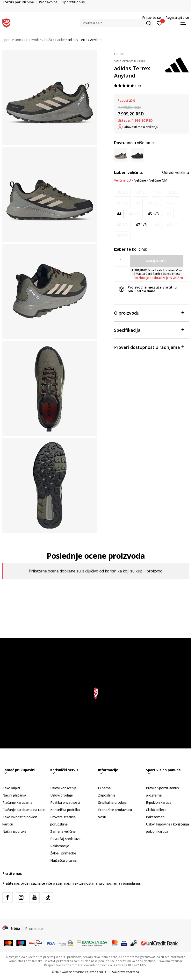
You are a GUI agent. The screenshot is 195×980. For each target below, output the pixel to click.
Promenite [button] (34, 928)
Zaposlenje (107, 795)
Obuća (47, 40)
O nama (104, 788)
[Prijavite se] (159, 23)
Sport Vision (12, 40)
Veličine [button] (140, 180)
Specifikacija (149, 330)
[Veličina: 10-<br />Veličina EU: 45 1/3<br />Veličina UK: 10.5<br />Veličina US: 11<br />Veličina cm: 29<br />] (153, 214)
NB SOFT (105, 972)
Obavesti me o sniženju (141, 127)
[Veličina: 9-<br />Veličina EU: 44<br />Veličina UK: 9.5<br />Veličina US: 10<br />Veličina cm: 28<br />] (119, 214)
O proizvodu (149, 313)
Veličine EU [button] (123, 180)
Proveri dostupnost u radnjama (149, 347)
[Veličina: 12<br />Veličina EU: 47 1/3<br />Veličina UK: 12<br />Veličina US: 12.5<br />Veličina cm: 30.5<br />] (141, 225)
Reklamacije (60, 846)
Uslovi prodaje (61, 795)
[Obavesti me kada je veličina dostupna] (122, 192)
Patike (60, 40)
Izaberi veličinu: (128, 172)
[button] (116, 23)
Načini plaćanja (14, 795)
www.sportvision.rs (75, 972)
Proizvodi (31, 40)
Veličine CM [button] (158, 180)
